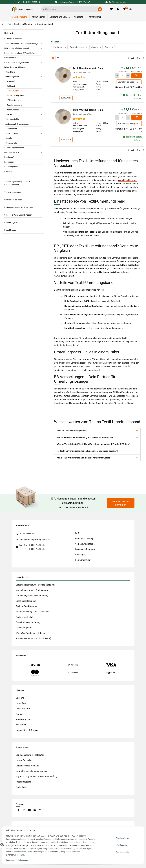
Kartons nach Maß (24, 617)
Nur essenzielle (122, 852)
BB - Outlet (9, 171)
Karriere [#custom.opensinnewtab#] (19, 714)
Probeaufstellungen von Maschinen (19, 207)
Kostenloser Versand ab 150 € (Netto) (33, 638)
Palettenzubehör (12, 119)
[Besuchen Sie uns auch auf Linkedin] (35, 810)
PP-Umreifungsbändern (124, 392)
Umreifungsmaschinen (102, 184)
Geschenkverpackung (13, 152)
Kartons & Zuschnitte (13, 39)
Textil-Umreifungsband (16, 91)
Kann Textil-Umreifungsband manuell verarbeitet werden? (84, 458)
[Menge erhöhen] (128, 76)
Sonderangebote (11, 167)
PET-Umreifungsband (15, 95)
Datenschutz (23, 860)
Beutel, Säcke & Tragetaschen (16, 63)
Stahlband (11, 86)
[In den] (137, 76)
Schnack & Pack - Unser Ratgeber (18, 215)
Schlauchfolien (12, 133)
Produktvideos (10, 230)
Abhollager (80, 555)
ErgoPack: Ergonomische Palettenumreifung (36, 776)
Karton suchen (38, 17)
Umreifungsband (12, 77)
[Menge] (123, 76)
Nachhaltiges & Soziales (27, 730)
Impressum (11, 860)
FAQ (77, 533)
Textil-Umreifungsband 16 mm (88, 68)
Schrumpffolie (11, 143)
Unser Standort (23, 709)
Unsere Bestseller (24, 760)
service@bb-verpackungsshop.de (35, 540)
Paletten (93, 232)
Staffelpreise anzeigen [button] (128, 82)
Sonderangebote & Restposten (30, 755)
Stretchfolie (10, 72)
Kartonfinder (22, 787)
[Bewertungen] (79, 77)
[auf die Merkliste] (70, 68)
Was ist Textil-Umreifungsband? (72, 431)
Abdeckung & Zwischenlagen (17, 124)
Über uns (20, 698)
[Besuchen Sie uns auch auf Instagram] (24, 810)
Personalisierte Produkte (27, 766)
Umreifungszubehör (99, 396)
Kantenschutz (11, 129)
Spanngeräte (119, 396)
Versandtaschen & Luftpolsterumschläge (21, 44)
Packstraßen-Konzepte (26, 606)
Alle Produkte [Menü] (19, 17)
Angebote (79, 17)
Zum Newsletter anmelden (121, 503)
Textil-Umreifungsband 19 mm (88, 110)
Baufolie (9, 138)
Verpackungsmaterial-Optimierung (32, 596)
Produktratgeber (11, 222)
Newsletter (21, 725)
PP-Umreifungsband (15, 100)
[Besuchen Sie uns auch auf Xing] (40, 810)
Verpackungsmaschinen (14, 148)
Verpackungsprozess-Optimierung (32, 590)
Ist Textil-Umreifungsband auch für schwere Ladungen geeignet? (88, 451)
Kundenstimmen (24, 719)
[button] (118, 9)
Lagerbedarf (9, 162)
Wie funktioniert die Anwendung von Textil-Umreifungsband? (86, 437)
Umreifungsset (13, 110)
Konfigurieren (122, 845)
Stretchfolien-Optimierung (28, 622)
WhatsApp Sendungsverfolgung (31, 633)
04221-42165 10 (27, 534)
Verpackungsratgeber (85, 544)
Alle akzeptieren (122, 838)
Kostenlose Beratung (85, 549)
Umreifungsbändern (99, 392)
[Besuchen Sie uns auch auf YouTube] (29, 810)
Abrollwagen (132, 396)
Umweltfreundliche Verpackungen (32, 771)
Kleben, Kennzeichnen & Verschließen (20, 53)
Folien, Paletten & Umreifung (16, 67)
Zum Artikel (66, 98)
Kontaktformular (83, 560)
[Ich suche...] (70, 9)
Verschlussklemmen (127, 180)
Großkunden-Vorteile (116, 2)
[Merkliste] (111, 9)
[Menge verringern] (117, 76)
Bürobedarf (9, 157)
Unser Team (21, 703)
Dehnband (11, 81)
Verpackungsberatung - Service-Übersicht (35, 585)
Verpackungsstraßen (13, 192)
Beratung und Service (60, 17)
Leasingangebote (24, 628)
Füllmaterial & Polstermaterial (17, 48)
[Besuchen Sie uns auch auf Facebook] (18, 810)
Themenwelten (94, 17)
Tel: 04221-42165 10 (31, 2)
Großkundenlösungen (13, 200)
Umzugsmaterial (11, 58)
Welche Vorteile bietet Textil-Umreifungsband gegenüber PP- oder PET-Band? (94, 444)
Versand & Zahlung (84, 539)
